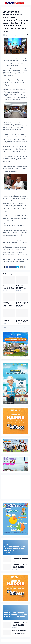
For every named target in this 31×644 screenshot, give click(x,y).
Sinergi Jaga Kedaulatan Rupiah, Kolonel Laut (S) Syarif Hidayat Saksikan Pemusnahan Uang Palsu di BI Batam (22, 320)
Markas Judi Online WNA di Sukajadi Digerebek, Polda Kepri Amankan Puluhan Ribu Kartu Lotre (20, 559)
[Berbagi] (27, 35)
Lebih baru (5, 328)
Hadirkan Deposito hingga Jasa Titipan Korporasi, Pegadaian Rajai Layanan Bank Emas (22, 304)
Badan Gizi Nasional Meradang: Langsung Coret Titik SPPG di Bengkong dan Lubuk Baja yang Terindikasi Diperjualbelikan (22, 287)
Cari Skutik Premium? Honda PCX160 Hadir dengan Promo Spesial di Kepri (8, 304)
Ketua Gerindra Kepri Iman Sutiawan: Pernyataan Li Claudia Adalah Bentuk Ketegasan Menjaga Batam (20, 632)
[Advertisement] (15, 487)
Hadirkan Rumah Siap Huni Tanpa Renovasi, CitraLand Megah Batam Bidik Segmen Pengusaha (9, 287)
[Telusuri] (29, 3)
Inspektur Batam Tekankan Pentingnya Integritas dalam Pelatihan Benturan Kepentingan (8, 320)
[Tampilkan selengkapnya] (24, 267)
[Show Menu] (2, 3)
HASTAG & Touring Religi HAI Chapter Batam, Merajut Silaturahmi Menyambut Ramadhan (19, 566)
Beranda (5, 9)
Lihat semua (24, 274)
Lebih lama (26, 328)
